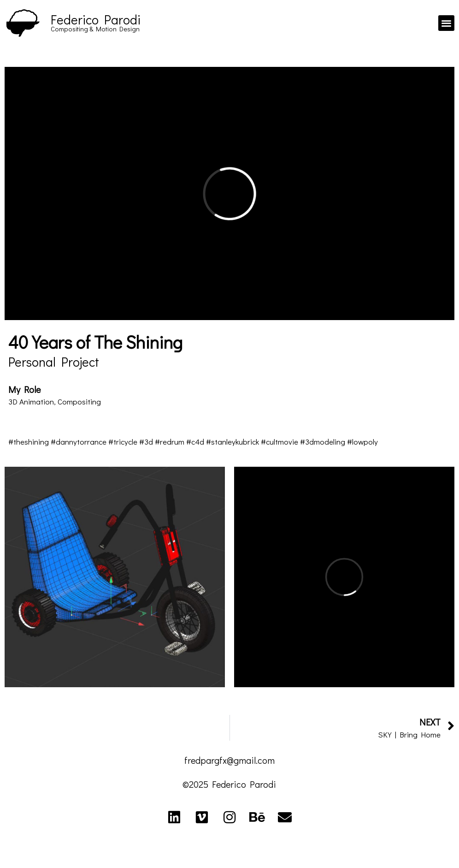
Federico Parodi (96, 19)
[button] (446, 23)
